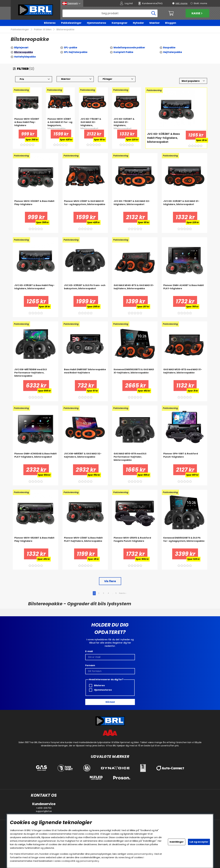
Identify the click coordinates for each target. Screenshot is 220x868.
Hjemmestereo (97, 23)
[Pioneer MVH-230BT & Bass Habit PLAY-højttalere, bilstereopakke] (85, 542)
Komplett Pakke (123, 52)
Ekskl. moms (200, 3)
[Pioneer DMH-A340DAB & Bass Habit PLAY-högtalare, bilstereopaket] (36, 458)
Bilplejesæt (21, 48)
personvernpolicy (143, 854)
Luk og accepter (199, 842)
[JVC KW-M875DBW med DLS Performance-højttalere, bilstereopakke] (36, 374)
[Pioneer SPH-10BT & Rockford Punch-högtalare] (184, 458)
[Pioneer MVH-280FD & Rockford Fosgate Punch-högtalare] (135, 542)
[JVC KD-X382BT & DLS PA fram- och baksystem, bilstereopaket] (85, 290)
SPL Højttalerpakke (76, 52)
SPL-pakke (71, 48)
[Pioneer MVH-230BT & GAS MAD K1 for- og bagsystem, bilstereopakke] (60, 124)
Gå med (110, 702)
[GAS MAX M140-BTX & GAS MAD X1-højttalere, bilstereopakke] (135, 290)
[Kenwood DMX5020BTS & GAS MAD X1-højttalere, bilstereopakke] (135, 374)
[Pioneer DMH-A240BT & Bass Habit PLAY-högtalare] (184, 290)
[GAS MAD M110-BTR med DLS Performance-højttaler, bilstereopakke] (135, 458)
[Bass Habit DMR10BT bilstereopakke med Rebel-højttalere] (85, 374)
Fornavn (90, 666)
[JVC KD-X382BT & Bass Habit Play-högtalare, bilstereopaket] (165, 138)
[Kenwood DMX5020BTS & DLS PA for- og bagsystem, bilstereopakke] (184, 542)
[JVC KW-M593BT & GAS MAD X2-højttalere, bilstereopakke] (85, 458)
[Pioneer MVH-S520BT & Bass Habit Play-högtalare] (36, 542)
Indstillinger (177, 842)
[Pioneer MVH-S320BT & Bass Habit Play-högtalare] (27, 124)
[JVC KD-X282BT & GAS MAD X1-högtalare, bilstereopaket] (127, 124)
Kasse (197, 13)
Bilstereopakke (65, 30)
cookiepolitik (92, 834)
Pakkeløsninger (71, 23)
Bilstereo (50, 23)
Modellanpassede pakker (129, 48)
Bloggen (171, 23)
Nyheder (138, 23)
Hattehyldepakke (25, 57)
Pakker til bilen (43, 30)
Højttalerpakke (173, 52)
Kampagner (120, 23)
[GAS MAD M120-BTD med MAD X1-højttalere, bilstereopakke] (184, 374)
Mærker (155, 23)
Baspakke (169, 48)
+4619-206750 (44, 808)
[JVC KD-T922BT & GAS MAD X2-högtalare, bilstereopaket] (93, 124)
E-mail (89, 651)
